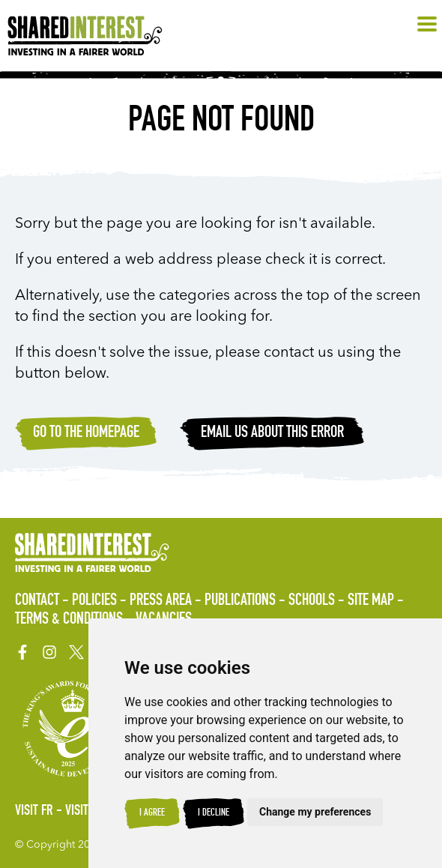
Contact (37, 601)
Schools (312, 601)
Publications (240, 601)
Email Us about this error (272, 433)
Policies (94, 601)
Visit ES (84, 812)
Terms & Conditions (69, 620)
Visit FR (34, 812)
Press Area (161, 601)
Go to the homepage (86, 433)
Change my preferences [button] (315, 812)
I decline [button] (214, 813)
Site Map (371, 601)
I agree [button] (152, 813)
